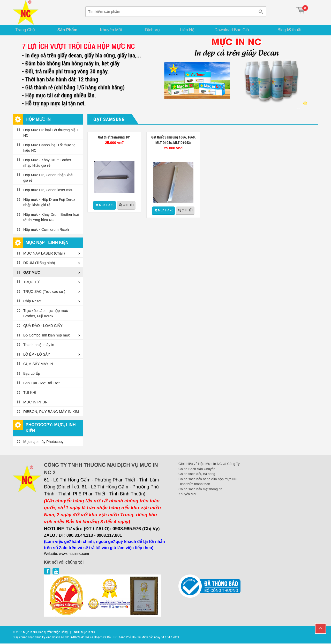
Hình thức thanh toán (194, 484)
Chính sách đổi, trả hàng (197, 474)
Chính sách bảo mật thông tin (200, 489)
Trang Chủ (27, 30)
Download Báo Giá (236, 30)
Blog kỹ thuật (292, 30)
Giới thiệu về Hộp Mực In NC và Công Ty (209, 464)
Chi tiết (129, 205)
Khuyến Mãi (113, 30)
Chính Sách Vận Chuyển (197, 469)
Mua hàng (107, 205)
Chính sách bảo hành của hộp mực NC (208, 479)
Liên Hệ (190, 30)
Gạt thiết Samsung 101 (114, 138)
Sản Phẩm (69, 30)
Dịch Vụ (155, 30)
